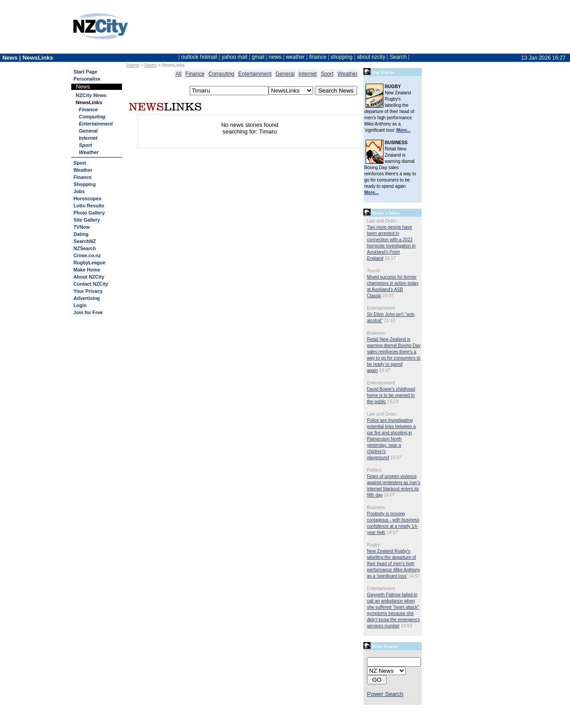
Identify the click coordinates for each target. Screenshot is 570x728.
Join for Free (88, 312)
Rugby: (374, 545)
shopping (342, 57)
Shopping (85, 184)
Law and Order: (382, 221)
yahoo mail (235, 57)
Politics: (375, 470)
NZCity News (91, 95)
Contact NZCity (91, 284)
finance (318, 57)
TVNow (82, 227)
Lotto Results (89, 206)
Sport (85, 145)
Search (398, 57)
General (88, 131)
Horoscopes (87, 198)
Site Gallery (87, 220)
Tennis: (374, 271)
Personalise (87, 79)
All (178, 74)
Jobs (79, 191)
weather (295, 57)
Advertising (87, 298)
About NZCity (89, 277)
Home (133, 65)
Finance (88, 109)
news (275, 57)
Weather (89, 152)
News (151, 65)
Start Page (85, 72)
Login (80, 305)
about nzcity (371, 57)
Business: (377, 333)
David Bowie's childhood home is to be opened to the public (391, 395)
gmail (258, 57)
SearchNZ (85, 241)
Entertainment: (381, 308)
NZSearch (85, 248)
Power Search (385, 694)
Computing (92, 117)
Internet (88, 138)
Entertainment (96, 124)
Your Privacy (88, 291)
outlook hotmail (199, 57)
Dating (81, 234)
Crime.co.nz (87, 255)
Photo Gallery (89, 213)
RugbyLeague (89, 263)
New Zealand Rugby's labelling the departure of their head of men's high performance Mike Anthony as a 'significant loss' (393, 564)
